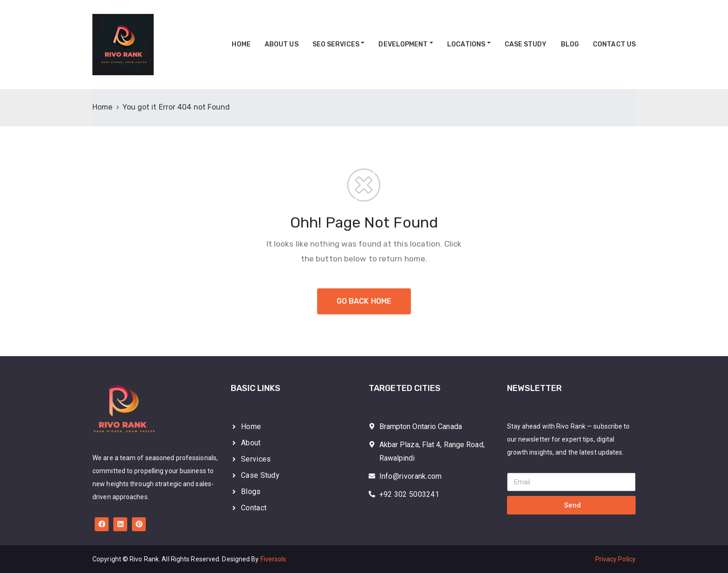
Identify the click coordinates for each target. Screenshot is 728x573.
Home (241, 44)
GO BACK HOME (364, 301)
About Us (282, 44)
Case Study (526, 44)
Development (403, 44)
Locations (466, 44)
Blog (570, 44)
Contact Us (614, 44)
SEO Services (336, 44)
